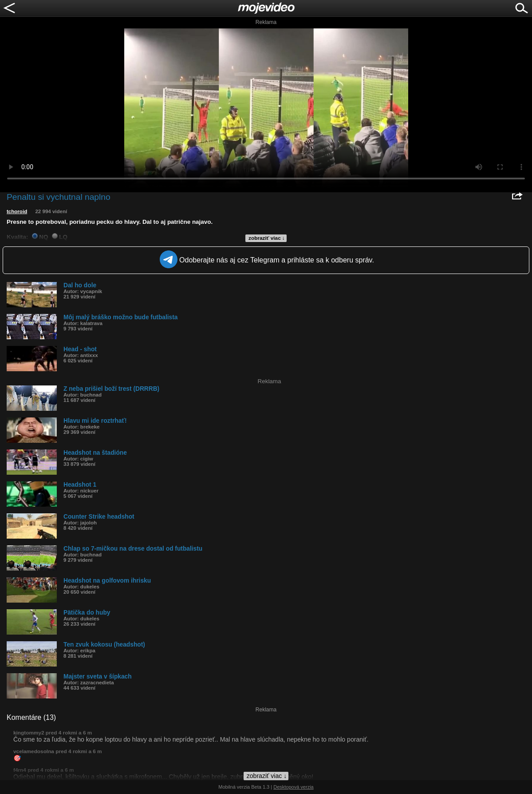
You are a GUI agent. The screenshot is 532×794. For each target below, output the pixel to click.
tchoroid (17, 211)
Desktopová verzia (294, 787)
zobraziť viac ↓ (267, 238)
